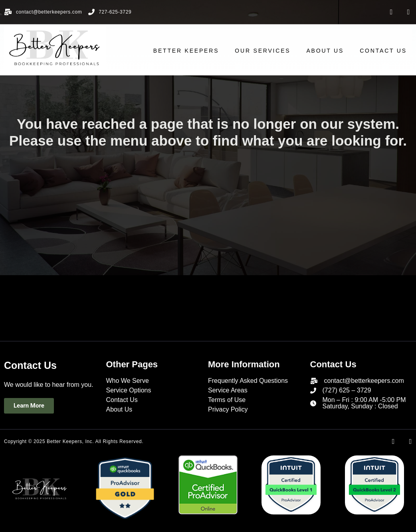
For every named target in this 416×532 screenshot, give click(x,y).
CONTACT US (388, 51)
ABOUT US (331, 51)
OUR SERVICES (268, 51)
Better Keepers (191, 51)
